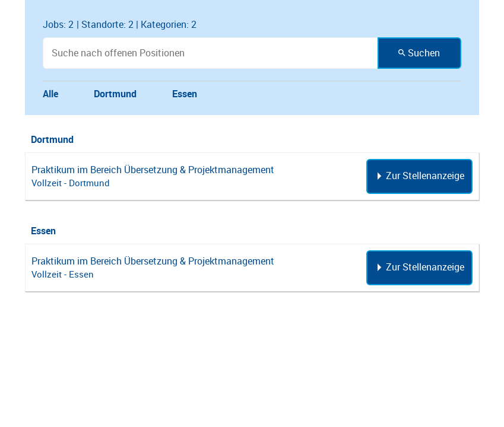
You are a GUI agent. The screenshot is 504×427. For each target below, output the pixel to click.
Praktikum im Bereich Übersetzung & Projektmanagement (153, 170)
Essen (185, 94)
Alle (50, 94)
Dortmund (115, 94)
